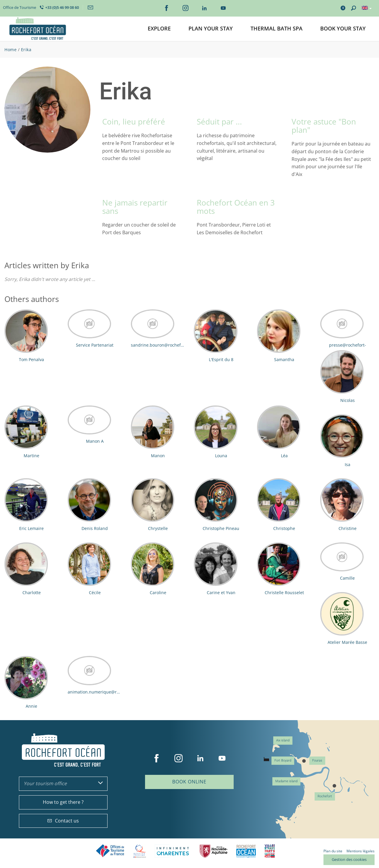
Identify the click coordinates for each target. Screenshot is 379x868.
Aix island (283, 740)
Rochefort (325, 796)
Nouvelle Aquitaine (214, 851)
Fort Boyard (283, 760)
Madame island (286, 781)
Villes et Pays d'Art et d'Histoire (270, 851)
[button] (159, 29)
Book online (189, 782)
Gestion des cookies (349, 859)
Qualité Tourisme (140, 851)
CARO (246, 851)
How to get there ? (63, 802)
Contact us (63, 821)
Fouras (317, 760)
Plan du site (333, 851)
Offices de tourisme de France (110, 851)
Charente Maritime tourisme (173, 851)
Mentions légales (361, 851)
